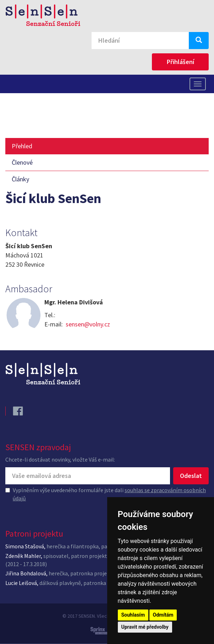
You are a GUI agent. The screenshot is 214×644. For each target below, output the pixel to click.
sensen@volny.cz (88, 324)
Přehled (22, 146)
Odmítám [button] (163, 615)
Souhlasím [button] (133, 615)
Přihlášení (180, 62)
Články (20, 179)
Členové (22, 162)
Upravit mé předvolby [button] (145, 627)
